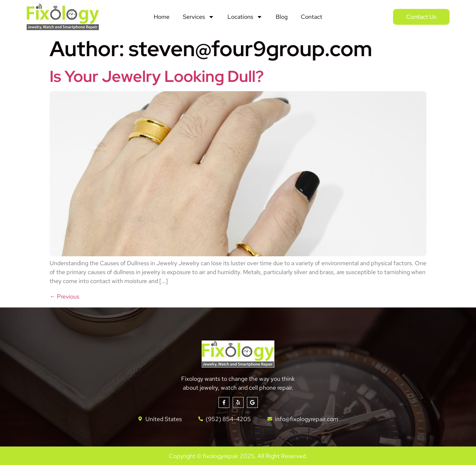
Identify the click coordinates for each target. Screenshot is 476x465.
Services (198, 17)
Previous (64, 296)
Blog (282, 17)
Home (162, 17)
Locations (245, 17)
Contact (312, 17)
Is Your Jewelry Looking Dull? (157, 76)
